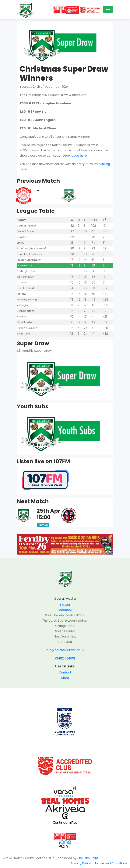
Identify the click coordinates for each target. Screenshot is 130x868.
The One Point (88, 858)
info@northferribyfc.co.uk (65, 650)
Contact (65, 672)
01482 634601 (65, 658)
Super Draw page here (70, 156)
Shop (65, 678)
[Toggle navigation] (108, 9)
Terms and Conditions (111, 863)
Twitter (65, 605)
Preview (43, 525)
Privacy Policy (81, 863)
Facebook (65, 610)
